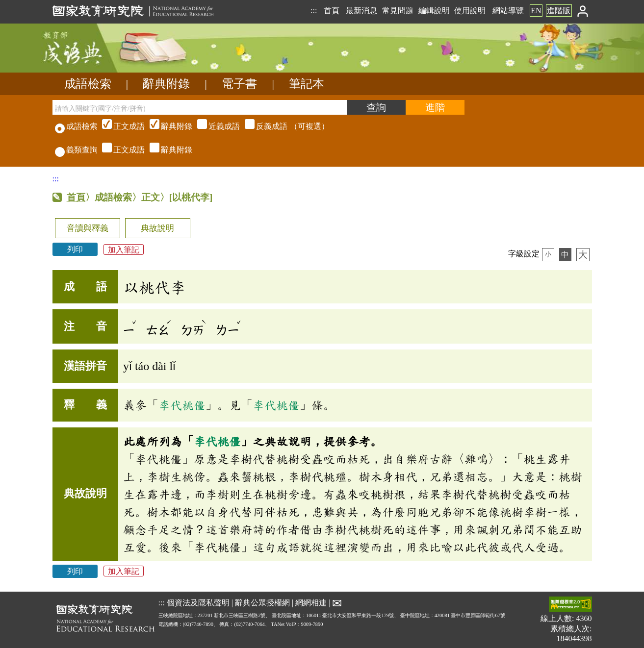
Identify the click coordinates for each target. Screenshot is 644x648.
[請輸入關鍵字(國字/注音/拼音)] (200, 107)
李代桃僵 (182, 405)
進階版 (559, 11)
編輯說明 (434, 11)
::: (314, 11)
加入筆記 (124, 249)
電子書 (239, 84)
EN (536, 11)
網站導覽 (508, 11)
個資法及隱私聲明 (198, 602)
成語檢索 (88, 84)
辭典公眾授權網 (262, 602)
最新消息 (361, 11)
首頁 (332, 11)
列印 (75, 249)
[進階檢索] (435, 107)
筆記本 (307, 84)
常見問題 (398, 11)
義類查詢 (76, 150)
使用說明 (470, 11)
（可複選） (214, 126)
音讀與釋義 (88, 228)
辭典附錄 (166, 84)
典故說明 (157, 228)
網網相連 (311, 602)
